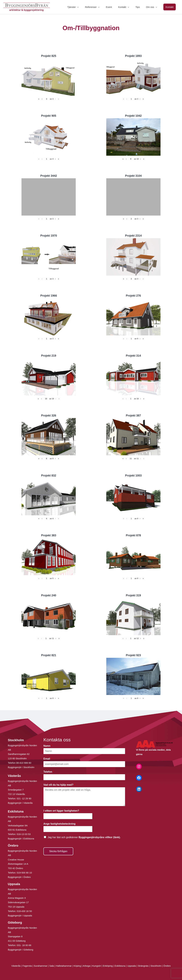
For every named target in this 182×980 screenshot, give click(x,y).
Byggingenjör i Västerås (20, 803)
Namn (48, 746)
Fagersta (27, 966)
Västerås (16, 966)
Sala (52, 966)
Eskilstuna (120, 966)
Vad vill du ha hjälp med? (59, 785)
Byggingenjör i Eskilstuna (21, 839)
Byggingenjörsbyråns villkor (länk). (100, 837)
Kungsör (97, 966)
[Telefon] (84, 777)
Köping (77, 966)
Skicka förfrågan (58, 851)
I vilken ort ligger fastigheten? (62, 811)
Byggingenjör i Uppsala (20, 916)
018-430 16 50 (24, 911)
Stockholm (156, 966)
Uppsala (132, 966)
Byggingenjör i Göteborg (21, 950)
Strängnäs (143, 966)
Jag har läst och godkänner (84, 837)
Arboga (87, 966)
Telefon (49, 772)
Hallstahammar (64, 966)
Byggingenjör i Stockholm (21, 767)
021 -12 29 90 (24, 798)
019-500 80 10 (24, 873)
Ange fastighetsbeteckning (60, 824)
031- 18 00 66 (24, 945)
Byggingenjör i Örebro (19, 877)
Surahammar (41, 966)
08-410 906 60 (24, 763)
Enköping (108, 966)
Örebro (167, 966)
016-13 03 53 (23, 834)
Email (48, 759)
